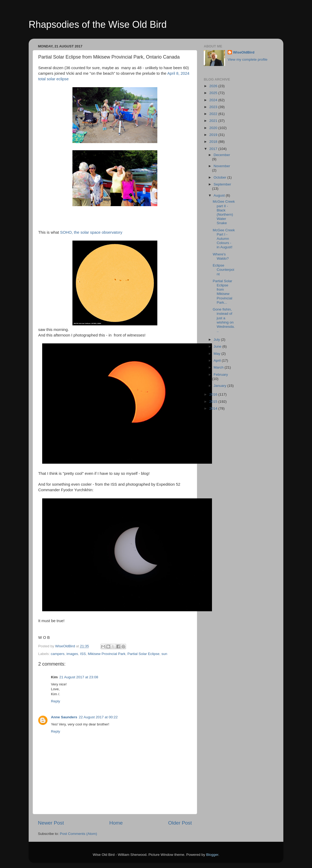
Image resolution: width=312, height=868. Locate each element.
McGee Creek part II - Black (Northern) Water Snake (224, 212)
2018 (214, 142)
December (222, 155)
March (219, 367)
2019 (214, 135)
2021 (214, 121)
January (220, 386)
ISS (83, 654)
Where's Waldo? (221, 256)
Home (116, 823)
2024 (214, 100)
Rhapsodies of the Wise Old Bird (98, 25)
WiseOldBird (244, 52)
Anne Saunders (64, 717)
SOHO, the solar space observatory (91, 232)
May (217, 354)
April (218, 360)
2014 (214, 408)
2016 (214, 394)
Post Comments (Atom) (79, 834)
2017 (214, 149)
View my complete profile (248, 59)
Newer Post (51, 823)
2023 (214, 107)
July (217, 340)
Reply (56, 701)
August (220, 195)
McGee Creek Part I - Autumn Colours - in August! (224, 239)
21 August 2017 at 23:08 (79, 677)
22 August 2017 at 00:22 (98, 717)
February (221, 375)
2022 (214, 114)
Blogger (212, 855)
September (222, 184)
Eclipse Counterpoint (224, 270)
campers (58, 654)
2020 (214, 128)
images (72, 654)
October (220, 177)
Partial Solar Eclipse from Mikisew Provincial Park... (223, 292)
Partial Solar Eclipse (143, 654)
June (218, 346)
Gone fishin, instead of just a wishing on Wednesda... (224, 320)
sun (164, 654)
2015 (214, 402)
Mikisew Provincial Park (107, 654)
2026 (214, 86)
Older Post (180, 823)
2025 (214, 93)
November (222, 166)
